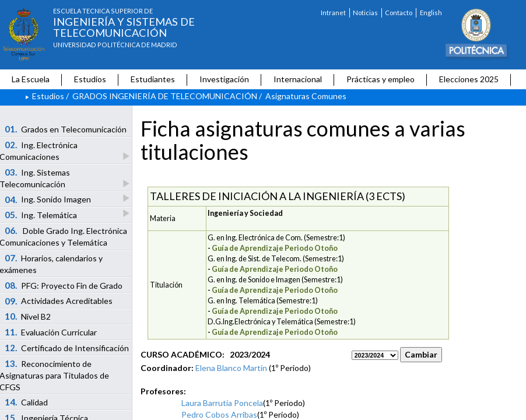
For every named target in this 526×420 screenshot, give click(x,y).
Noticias (365, 13)
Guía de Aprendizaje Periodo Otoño (275, 248)
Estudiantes (153, 79)
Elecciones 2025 (469, 79)
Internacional (298, 79)
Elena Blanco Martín (231, 368)
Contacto (399, 13)
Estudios (90, 79)
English (431, 13)
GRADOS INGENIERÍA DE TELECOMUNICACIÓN (165, 96)
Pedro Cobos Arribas (219, 414)
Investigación (224, 79)
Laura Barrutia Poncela (222, 403)
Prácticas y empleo (381, 79)
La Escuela (31, 79)
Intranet (333, 13)
